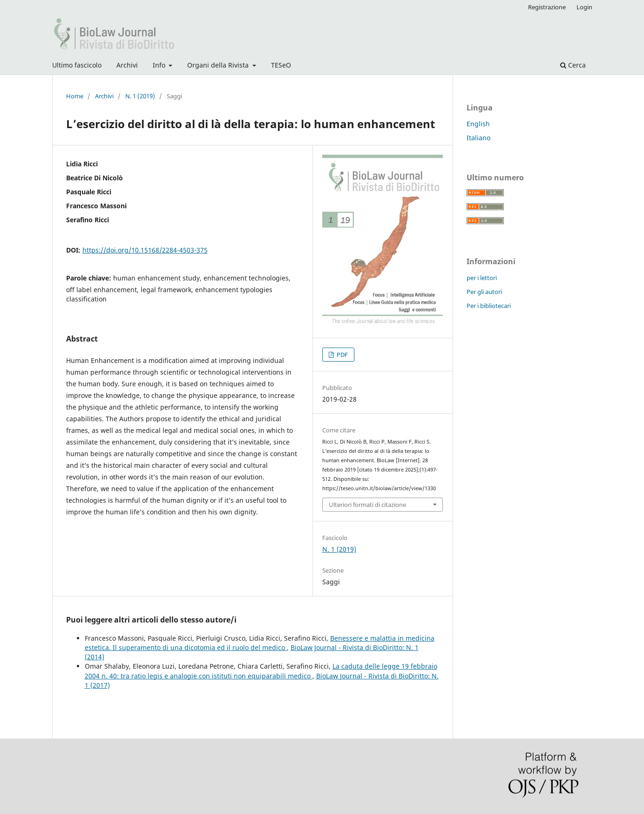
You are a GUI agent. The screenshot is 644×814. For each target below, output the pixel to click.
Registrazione (547, 7)
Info (160, 65)
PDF (342, 355)
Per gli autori (484, 292)
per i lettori (482, 278)
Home (75, 96)
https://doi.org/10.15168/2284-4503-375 (145, 250)
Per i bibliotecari (489, 306)
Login (584, 7)
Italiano (478, 138)
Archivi (127, 65)
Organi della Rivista (219, 65)
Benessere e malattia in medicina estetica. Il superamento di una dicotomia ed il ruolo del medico (260, 643)
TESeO (281, 65)
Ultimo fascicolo (77, 65)
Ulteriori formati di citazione (367, 505)
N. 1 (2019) (140, 96)
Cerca (573, 65)
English (478, 124)
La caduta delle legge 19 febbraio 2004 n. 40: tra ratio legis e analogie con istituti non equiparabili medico (261, 671)
